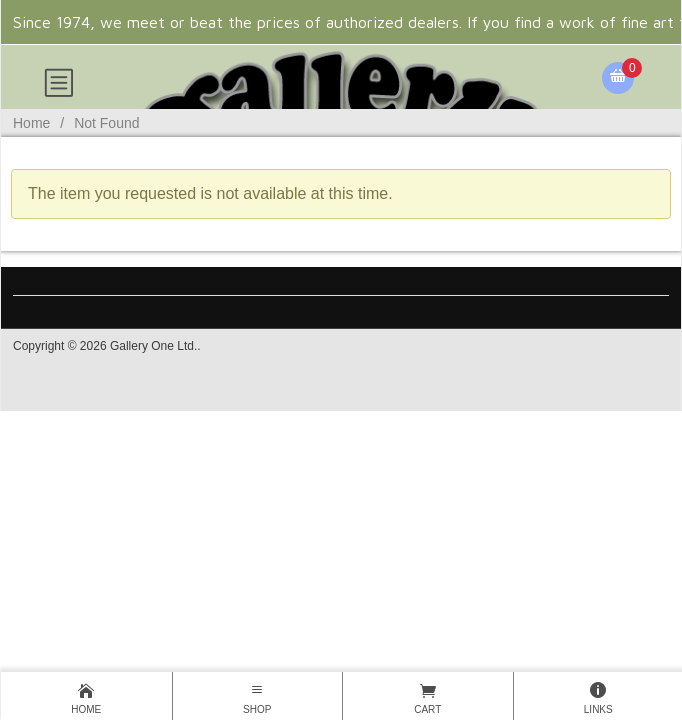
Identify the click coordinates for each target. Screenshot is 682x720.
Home (31, 123)
